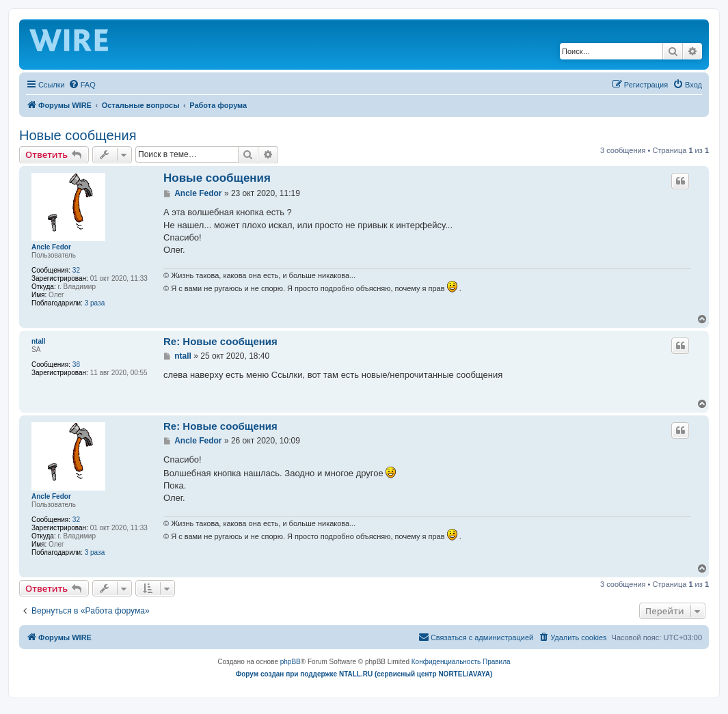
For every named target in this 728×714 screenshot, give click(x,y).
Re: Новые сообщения (220, 341)
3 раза (95, 303)
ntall (39, 341)
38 (76, 365)
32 (76, 270)
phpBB (291, 662)
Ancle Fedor (51, 247)
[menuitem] (82, 85)
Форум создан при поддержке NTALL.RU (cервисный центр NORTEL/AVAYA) (364, 674)
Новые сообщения (78, 135)
